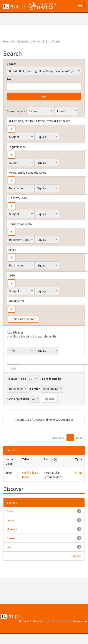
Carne (11, 511)
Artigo (79, 473)
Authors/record (18, 399)
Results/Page (16, 379)
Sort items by (52, 379)
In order (34, 389)
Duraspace (80, 621)
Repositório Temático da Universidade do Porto (32, 42)
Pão (9, 547)
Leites (11, 520)
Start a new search (23, 319)
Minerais (12, 529)
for (9, 79)
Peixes (11, 538)
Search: (12, 64)
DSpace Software (30, 621)
